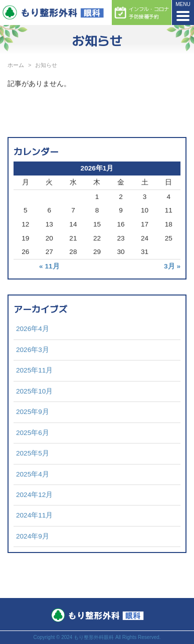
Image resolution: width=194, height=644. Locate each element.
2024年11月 (34, 515)
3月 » (172, 266)
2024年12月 (34, 495)
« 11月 (49, 266)
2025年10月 (34, 391)
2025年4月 (33, 474)
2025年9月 (33, 412)
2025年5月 (33, 453)
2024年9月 (33, 536)
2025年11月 (34, 370)
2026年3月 (33, 350)
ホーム (16, 65)
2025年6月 (33, 433)
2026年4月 (33, 329)
